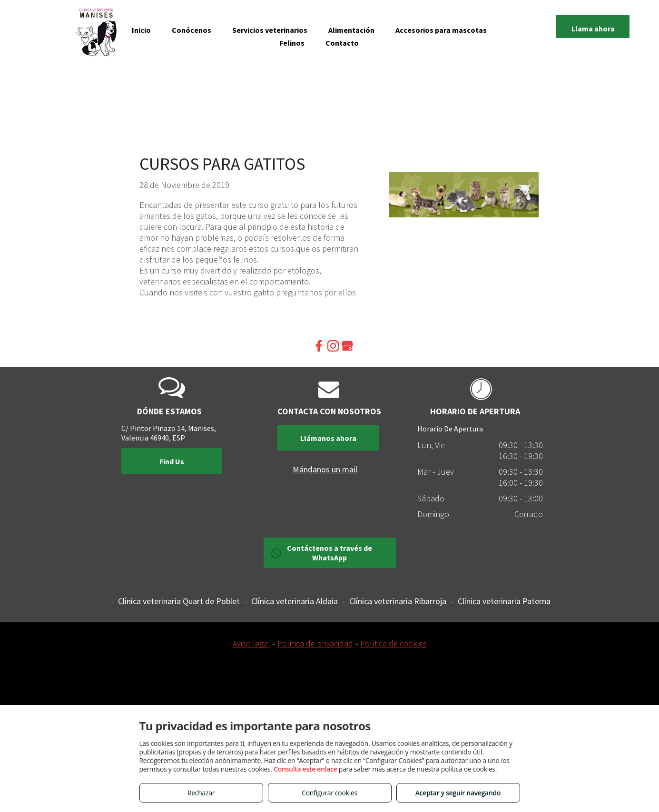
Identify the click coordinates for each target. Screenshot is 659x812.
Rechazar (201, 793)
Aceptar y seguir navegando (458, 793)
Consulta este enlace (305, 769)
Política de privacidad (315, 643)
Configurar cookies (329, 793)
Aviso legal (251, 643)
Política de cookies (393, 643)
